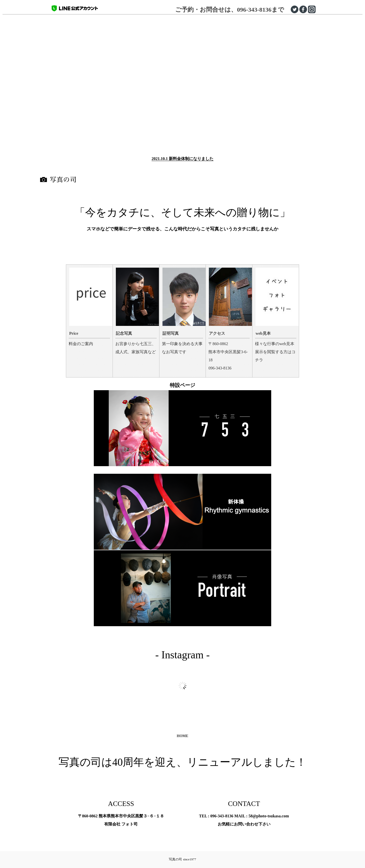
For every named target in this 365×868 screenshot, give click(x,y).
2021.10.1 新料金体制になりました (182, 159)
